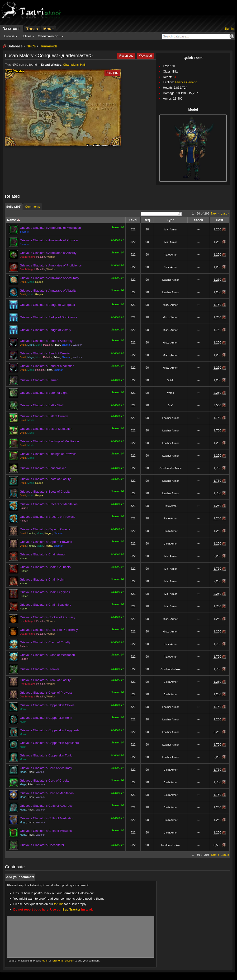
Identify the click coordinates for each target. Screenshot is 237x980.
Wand (171, 393)
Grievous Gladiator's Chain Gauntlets (45, 567)
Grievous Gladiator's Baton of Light (44, 393)
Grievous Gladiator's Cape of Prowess (46, 542)
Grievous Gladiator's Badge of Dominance (48, 317)
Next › (215, 213)
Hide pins (112, 73)
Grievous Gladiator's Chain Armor (43, 554)
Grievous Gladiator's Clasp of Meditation (47, 655)
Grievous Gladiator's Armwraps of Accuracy (49, 278)
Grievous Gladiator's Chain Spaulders (45, 605)
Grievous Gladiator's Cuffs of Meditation (47, 818)
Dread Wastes (51, 65)
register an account (63, 961)
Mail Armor (171, 229)
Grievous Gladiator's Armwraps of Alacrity (48, 291)
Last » (225, 213)
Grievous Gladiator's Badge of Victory (45, 330)
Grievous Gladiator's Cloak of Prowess (46, 693)
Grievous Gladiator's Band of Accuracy (46, 341)
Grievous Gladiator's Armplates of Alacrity (48, 253)
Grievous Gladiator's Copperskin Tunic (46, 755)
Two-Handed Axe (171, 845)
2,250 (217, 393)
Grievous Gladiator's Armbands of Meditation (50, 228)
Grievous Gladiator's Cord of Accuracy (46, 768)
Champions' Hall (74, 65)
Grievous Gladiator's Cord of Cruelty (44, 781)
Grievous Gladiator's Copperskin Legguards (50, 730)
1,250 (217, 229)
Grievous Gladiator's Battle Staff (42, 405)
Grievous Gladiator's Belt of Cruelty (44, 416)
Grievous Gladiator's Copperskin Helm (46, 718)
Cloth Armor (171, 531)
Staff (171, 405)
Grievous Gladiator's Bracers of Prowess (47, 517)
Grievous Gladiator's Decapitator (42, 845)
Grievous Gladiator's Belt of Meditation (46, 429)
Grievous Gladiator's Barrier (39, 380)
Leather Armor (171, 280)
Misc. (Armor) (171, 305)
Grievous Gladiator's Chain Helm (42, 579)
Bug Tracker (71, 909)
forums (59, 904)
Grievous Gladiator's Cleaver (39, 669)
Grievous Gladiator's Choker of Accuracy (47, 617)
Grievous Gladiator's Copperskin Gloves (47, 705)
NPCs (31, 46)
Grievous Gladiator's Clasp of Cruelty (45, 642)
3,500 (217, 405)
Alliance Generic (186, 82)
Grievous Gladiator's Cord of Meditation (47, 793)
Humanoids (48, 46)
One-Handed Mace (171, 468)
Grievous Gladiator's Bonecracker (43, 468)
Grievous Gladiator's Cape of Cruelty (45, 529)
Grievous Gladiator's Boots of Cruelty (45, 492)
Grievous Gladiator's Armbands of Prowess (49, 240)
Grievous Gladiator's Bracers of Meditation (49, 504)
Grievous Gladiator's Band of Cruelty (45, 353)
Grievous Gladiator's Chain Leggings (45, 592)
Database (15, 46)
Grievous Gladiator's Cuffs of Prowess (46, 831)
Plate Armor (171, 255)
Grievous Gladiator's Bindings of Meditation (49, 441)
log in (45, 961)
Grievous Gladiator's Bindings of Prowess (48, 454)
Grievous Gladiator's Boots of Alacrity (45, 479)
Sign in (229, 29)
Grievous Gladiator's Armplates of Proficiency (51, 265)
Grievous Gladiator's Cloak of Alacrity (45, 680)
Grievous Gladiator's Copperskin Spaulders (49, 743)
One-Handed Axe (171, 669)
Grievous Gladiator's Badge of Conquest (47, 305)
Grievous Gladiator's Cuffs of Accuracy (46, 806)
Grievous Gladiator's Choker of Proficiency (49, 630)
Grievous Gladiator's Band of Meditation (47, 366)
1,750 (217, 305)
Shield (171, 380)
